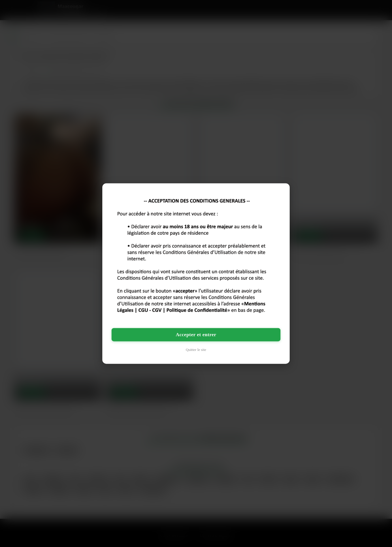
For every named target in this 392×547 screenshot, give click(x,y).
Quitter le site (196, 350)
